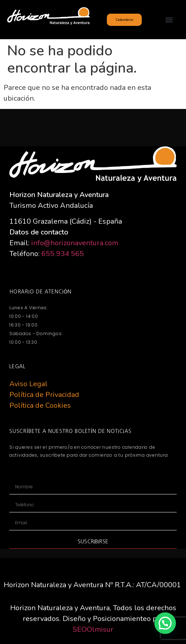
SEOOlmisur (93, 629)
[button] (169, 20)
